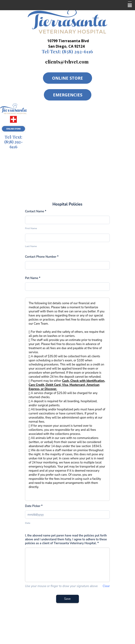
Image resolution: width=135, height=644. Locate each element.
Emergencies (68, 95)
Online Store (67, 78)
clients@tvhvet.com (67, 62)
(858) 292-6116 (67, 51)
